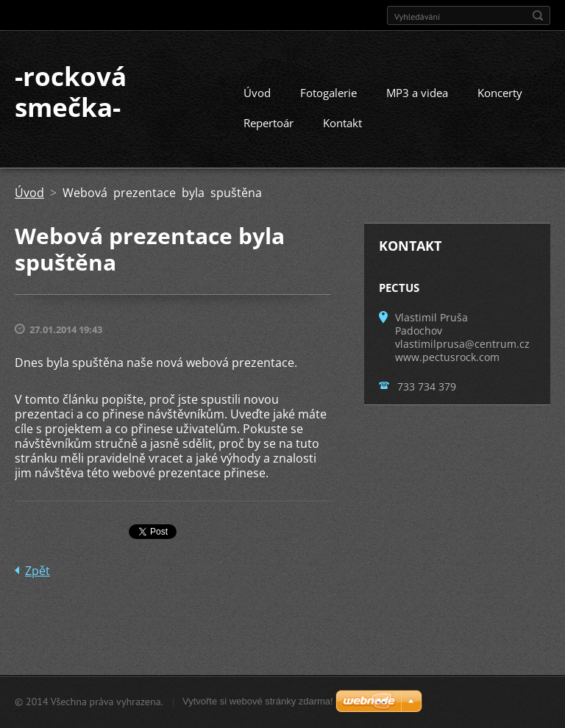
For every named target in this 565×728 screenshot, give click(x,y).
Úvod (257, 93)
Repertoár (269, 123)
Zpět (38, 571)
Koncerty (500, 93)
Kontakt (342, 123)
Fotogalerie (328, 93)
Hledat (538, 15)
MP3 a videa (417, 93)
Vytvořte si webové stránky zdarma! (258, 701)
